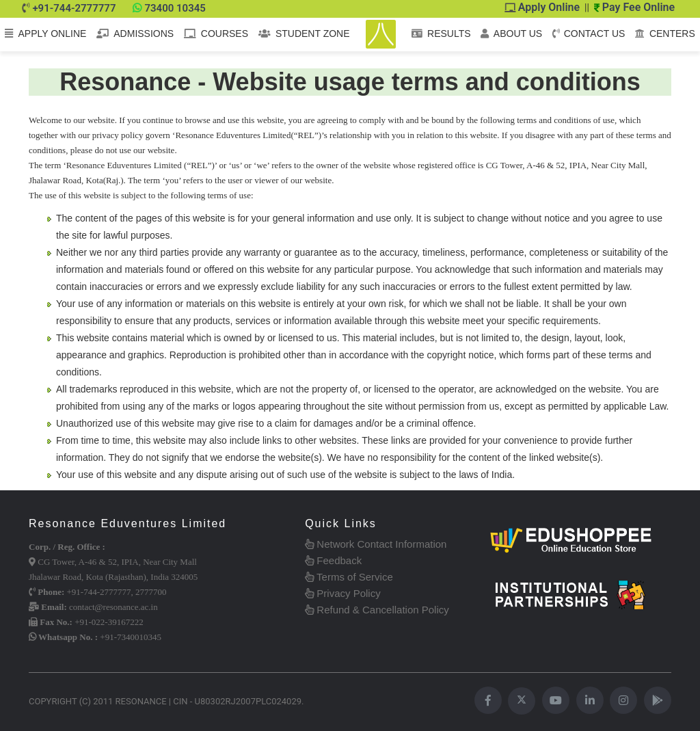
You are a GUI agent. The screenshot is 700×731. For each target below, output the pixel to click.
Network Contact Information (376, 544)
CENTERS (665, 34)
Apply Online (542, 7)
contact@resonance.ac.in (113, 607)
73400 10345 (175, 8)
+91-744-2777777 (74, 8)
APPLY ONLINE (45, 34)
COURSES (216, 34)
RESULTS (441, 34)
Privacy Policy (343, 593)
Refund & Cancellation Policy (377, 610)
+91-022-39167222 (109, 622)
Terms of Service (349, 577)
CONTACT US (589, 34)
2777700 (151, 592)
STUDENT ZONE (304, 34)
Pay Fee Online (634, 7)
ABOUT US (511, 34)
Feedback (333, 560)
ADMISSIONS (135, 34)
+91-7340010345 (131, 637)
